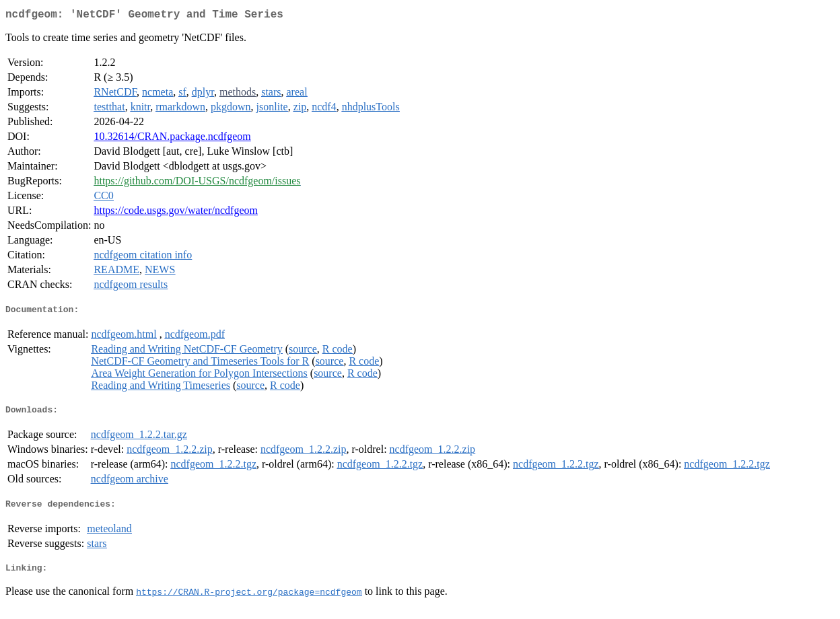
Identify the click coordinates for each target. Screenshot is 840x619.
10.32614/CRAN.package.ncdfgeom (172, 139)
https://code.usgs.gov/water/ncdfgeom (176, 213)
